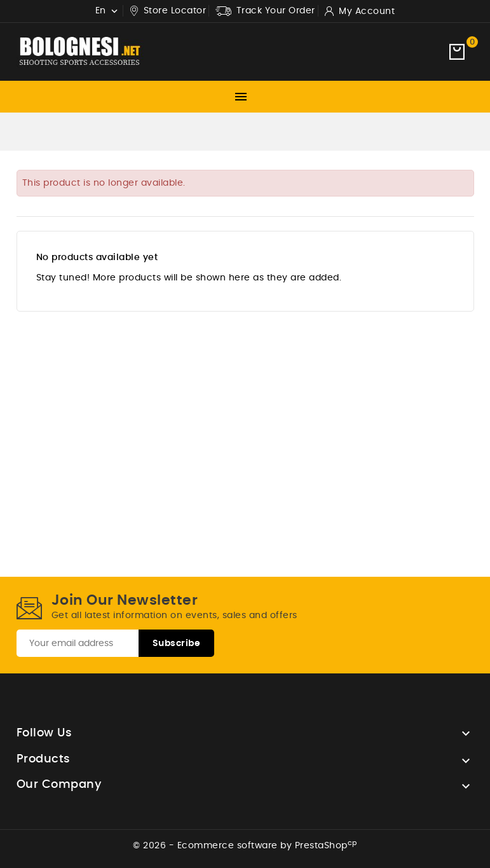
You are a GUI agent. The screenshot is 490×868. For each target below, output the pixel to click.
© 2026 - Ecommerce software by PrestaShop (245, 846)
